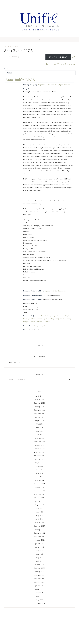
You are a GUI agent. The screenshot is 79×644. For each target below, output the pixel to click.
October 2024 (39, 456)
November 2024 (39, 452)
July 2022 (40, 551)
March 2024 (40, 480)
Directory (51, 64)
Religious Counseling (63, 319)
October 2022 (39, 540)
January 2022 (40, 572)
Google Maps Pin (40, 326)
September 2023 (40, 501)
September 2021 (40, 586)
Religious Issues (29, 322)
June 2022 (39, 554)
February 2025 (39, 442)
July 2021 (40, 593)
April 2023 (39, 519)
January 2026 (40, 407)
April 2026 (39, 396)
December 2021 (39, 575)
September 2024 (40, 459)
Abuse (38, 316)
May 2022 (39, 558)
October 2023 (39, 498)
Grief (59, 316)
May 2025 (39, 431)
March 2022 (40, 565)
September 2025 (40, 417)
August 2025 (39, 421)
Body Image (52, 316)
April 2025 (39, 435)
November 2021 (39, 579)
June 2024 (39, 470)
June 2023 (39, 512)
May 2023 (39, 515)
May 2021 (39, 600)
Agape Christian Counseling (56, 291)
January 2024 (40, 487)
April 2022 (39, 561)
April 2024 (39, 477)
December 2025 (39, 410)
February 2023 (39, 526)
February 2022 (39, 568)
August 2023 (39, 505)
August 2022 (39, 547)
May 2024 (39, 473)
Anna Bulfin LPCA (18, 51)
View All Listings (66, 64)
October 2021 (39, 582)
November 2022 (39, 537)
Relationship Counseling (45, 319)
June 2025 (39, 428)
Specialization (65, 85)
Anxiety (44, 316)
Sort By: (7, 69)
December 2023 (39, 491)
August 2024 (39, 463)
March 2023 (40, 522)
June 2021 (39, 596)
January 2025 (40, 445)
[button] (39, 39)
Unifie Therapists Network (39, 22)
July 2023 (40, 508)
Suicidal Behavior (43, 322)
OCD (33, 319)
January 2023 (40, 530)
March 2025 (40, 438)
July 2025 (40, 424)
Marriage (27, 319)
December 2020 (39, 603)
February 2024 (39, 484)
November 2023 (39, 494)
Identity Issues (68, 316)
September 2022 (40, 544)
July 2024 (40, 466)
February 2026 (39, 403)
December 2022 (39, 533)
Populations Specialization (48, 85)
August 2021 (39, 589)
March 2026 (40, 400)
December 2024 (39, 449)
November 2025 (39, 414)
